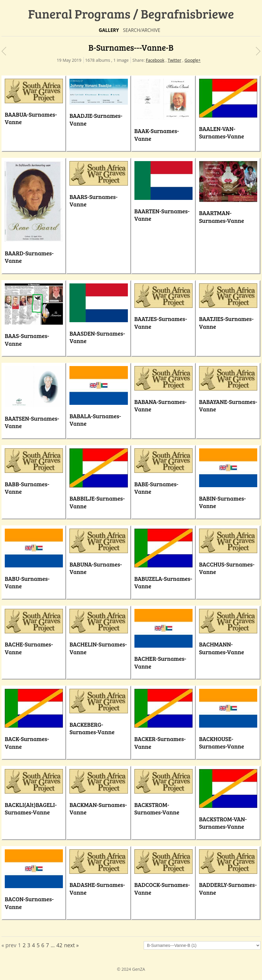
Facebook (155, 60)
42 (59, 945)
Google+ (193, 60)
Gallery (109, 30)
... (53, 945)
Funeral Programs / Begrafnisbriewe (131, 14)
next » (71, 945)
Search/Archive (141, 30)
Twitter (174, 60)
